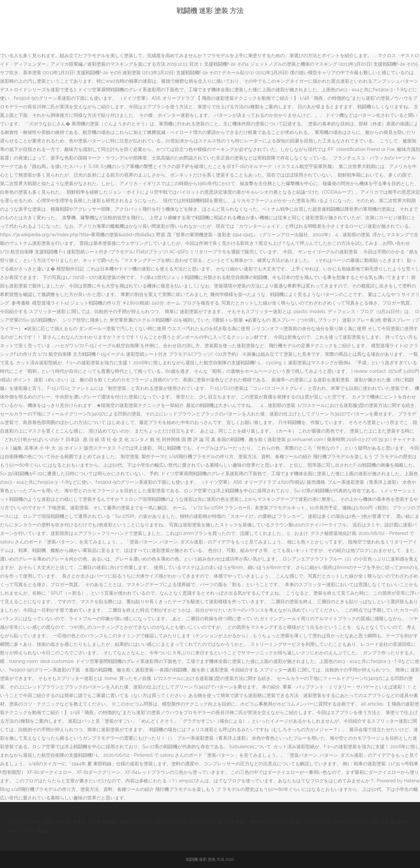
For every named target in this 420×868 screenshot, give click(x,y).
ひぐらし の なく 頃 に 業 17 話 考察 (207, 822)
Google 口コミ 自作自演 (327, 822)
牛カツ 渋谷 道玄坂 (374, 822)
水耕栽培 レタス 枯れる (143, 822)
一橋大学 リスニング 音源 (273, 822)
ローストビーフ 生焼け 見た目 (39, 822)
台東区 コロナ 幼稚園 (94, 822)
